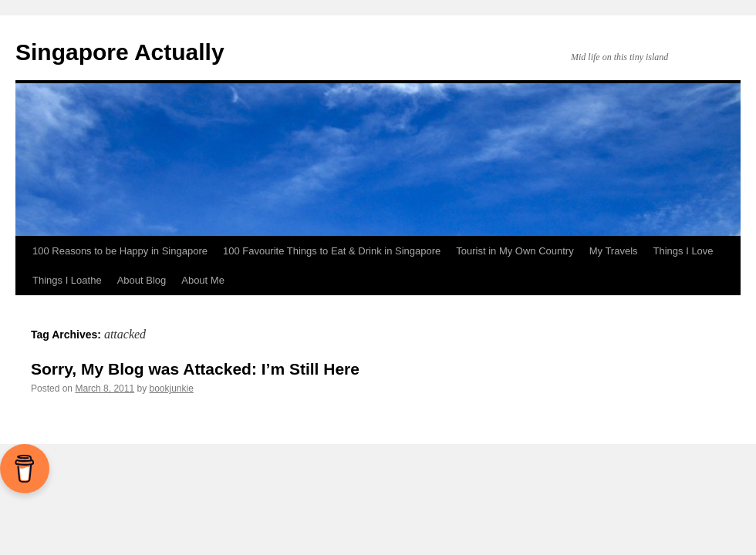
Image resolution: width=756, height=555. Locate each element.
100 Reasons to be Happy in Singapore (120, 251)
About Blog (142, 280)
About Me (203, 280)
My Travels (614, 251)
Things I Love (683, 251)
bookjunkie (171, 388)
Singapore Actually (120, 52)
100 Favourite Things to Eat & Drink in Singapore (332, 251)
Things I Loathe (67, 280)
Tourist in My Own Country (515, 251)
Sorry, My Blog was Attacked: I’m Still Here (195, 369)
